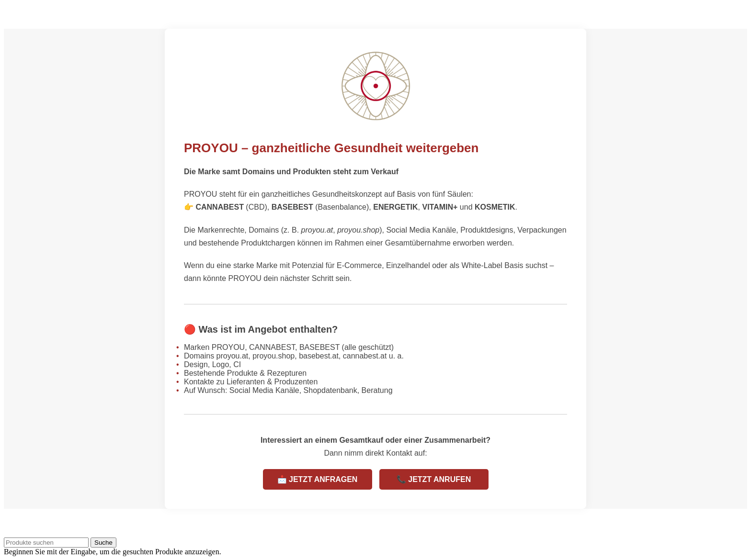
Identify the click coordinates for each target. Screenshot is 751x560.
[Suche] (46, 543)
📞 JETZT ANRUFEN (434, 479)
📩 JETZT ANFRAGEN (318, 479)
